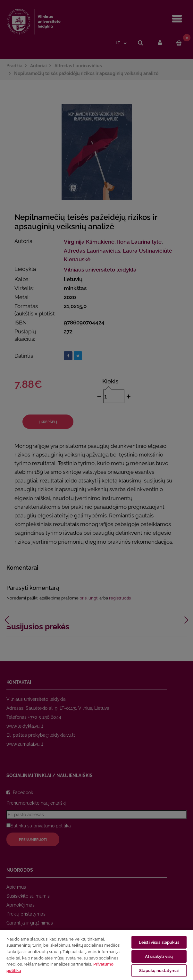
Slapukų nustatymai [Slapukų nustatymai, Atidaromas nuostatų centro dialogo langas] (159, 971)
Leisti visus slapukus (159, 942)
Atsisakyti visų (159, 956)
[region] (96, 955)
